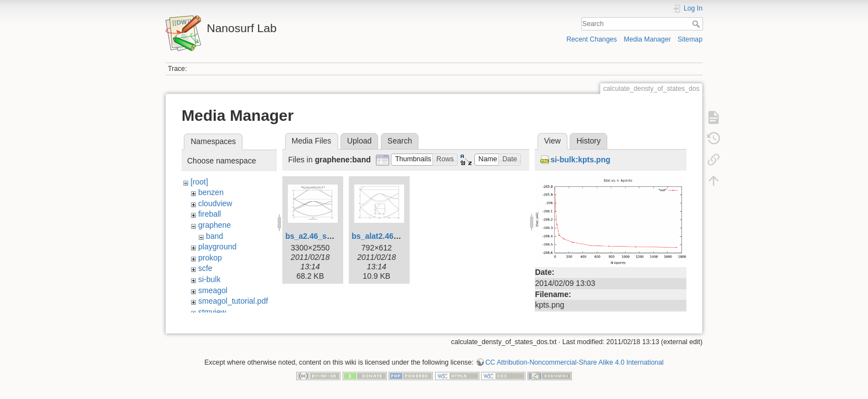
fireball (210, 214)
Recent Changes (591, 39)
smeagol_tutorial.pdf (233, 301)
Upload (359, 141)
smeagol (213, 290)
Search (697, 24)
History (588, 141)
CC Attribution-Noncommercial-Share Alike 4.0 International (575, 358)
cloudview (215, 203)
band (215, 236)
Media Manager (647, 39)
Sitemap (690, 39)
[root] (199, 182)
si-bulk (209, 279)
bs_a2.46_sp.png (316, 236)
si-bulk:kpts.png (580, 160)
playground (217, 247)
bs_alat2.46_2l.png (386, 236)
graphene (215, 225)
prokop (210, 258)
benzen (211, 192)
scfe (205, 268)
